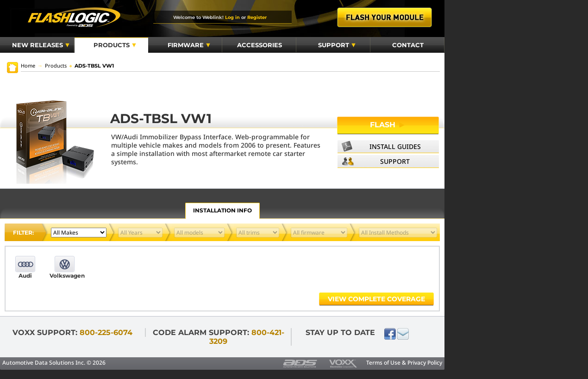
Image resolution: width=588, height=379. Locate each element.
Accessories (260, 45)
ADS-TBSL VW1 (91, 66)
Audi (25, 276)
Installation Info (222, 210)
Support (337, 45)
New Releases (41, 45)
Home (28, 65)
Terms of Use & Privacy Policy (404, 363)
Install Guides (395, 146)
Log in (232, 17)
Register (257, 17)
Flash (388, 125)
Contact (408, 45)
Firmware (189, 45)
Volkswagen (65, 276)
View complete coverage (376, 299)
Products (115, 45)
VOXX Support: (72, 332)
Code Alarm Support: (219, 337)
